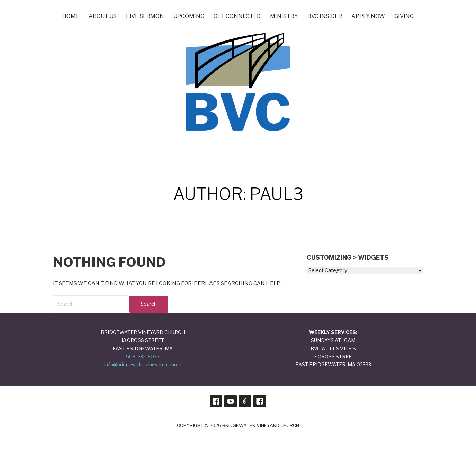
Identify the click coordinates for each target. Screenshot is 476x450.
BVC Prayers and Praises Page (260, 401)
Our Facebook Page (216, 401)
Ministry (284, 16)
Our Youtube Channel (231, 401)
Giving (404, 16)
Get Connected (237, 16)
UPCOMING (189, 16)
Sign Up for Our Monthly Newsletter (245, 401)
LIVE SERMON (145, 16)
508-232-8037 (143, 356)
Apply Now (368, 16)
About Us (103, 16)
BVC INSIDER (325, 16)
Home (71, 16)
